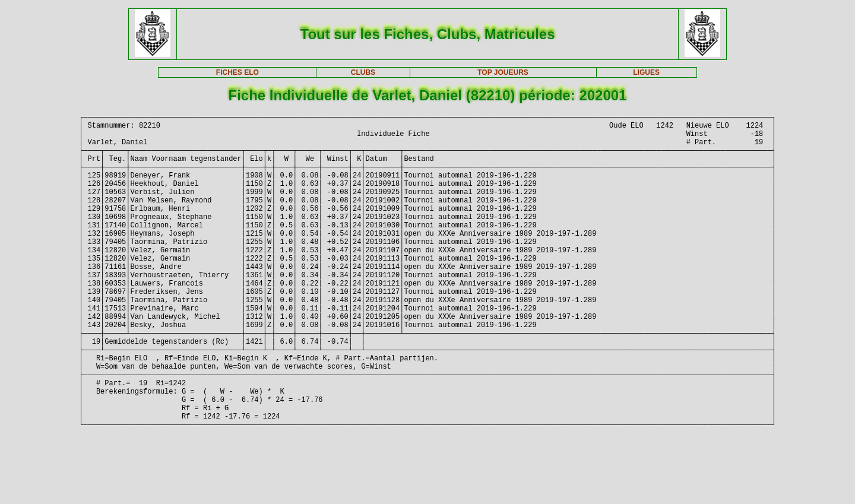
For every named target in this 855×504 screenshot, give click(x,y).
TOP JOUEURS (503, 72)
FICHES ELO (237, 72)
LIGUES (646, 72)
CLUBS (363, 72)
